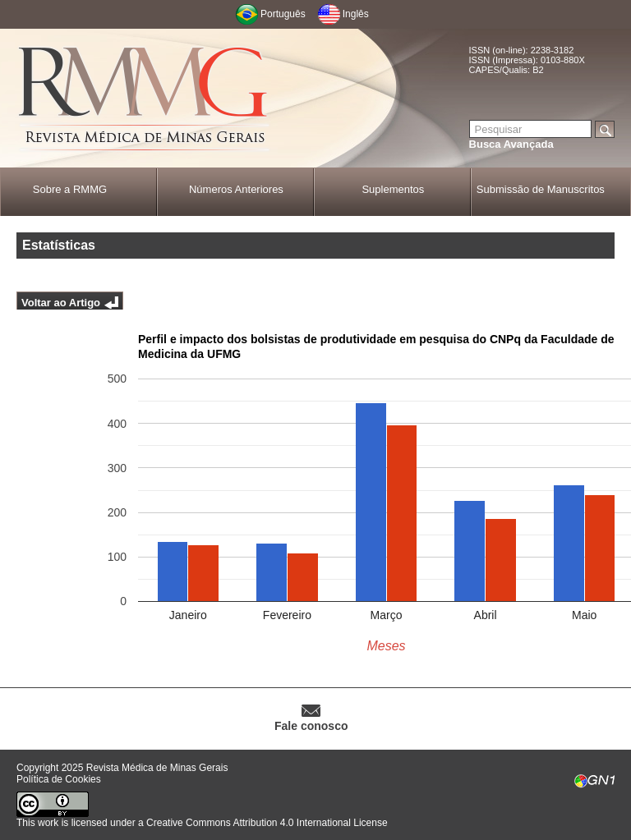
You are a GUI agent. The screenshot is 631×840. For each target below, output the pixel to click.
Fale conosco (311, 726)
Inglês (356, 14)
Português (283, 14)
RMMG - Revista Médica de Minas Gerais (144, 99)
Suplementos (393, 189)
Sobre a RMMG (70, 189)
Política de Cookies (59, 779)
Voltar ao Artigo (61, 303)
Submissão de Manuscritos (541, 189)
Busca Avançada (511, 144)
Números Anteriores (236, 189)
